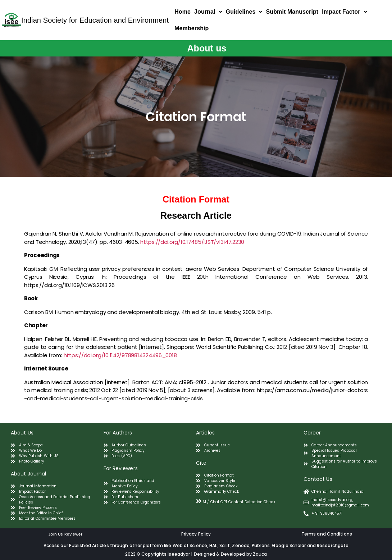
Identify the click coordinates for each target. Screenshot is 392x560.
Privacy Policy (196, 534)
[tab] (247, 501)
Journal (208, 12)
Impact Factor (344, 12)
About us (207, 48)
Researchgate (333, 545)
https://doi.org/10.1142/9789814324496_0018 (120, 355)
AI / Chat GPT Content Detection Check (239, 502)
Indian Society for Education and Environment (95, 20)
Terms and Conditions (327, 534)
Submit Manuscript (292, 12)
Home (183, 12)
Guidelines (244, 12)
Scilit (225, 545)
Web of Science (190, 545)
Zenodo (241, 545)
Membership (192, 28)
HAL (213, 545)
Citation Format (196, 199)
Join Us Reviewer (65, 534)
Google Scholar (290, 545)
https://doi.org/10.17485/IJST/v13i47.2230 (192, 242)
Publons (261, 545)
